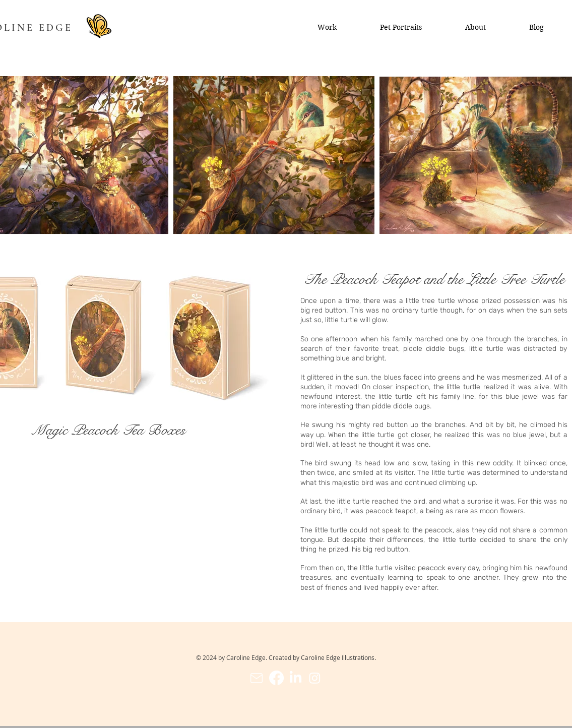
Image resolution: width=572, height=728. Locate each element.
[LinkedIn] (296, 678)
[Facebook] (276, 678)
